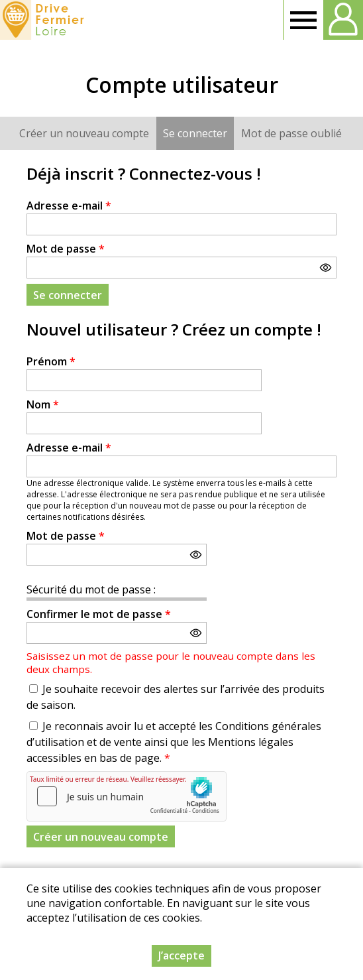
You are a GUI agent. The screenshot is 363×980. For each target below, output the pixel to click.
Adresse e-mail (69, 206)
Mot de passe (66, 249)
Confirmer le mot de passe (99, 614)
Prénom (51, 361)
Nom (43, 404)
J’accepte (181, 955)
